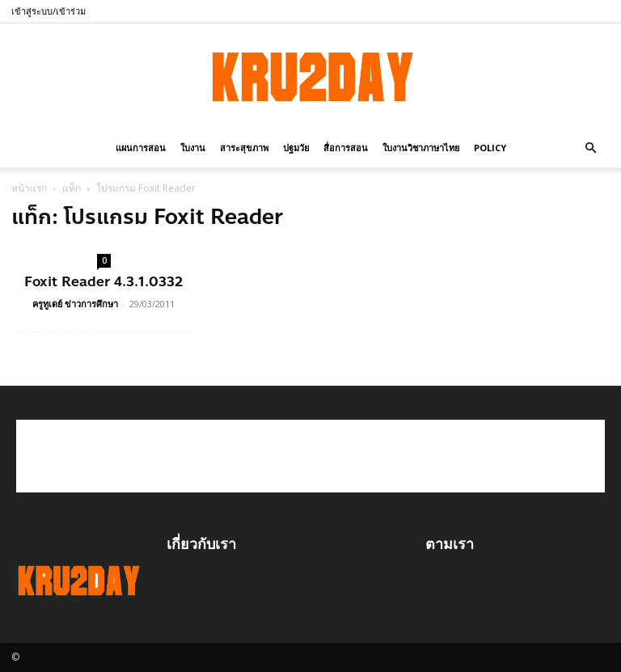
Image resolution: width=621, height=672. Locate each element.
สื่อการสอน (346, 148)
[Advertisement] (310, 456)
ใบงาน (193, 148)
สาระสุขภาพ (244, 148)
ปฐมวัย (296, 148)
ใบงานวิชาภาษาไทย (421, 148)
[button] (590, 147)
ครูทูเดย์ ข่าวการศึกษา (75, 304)
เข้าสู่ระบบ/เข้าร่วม (49, 11)
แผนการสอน (141, 148)
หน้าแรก (29, 188)
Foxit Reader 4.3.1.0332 (103, 281)
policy (490, 148)
